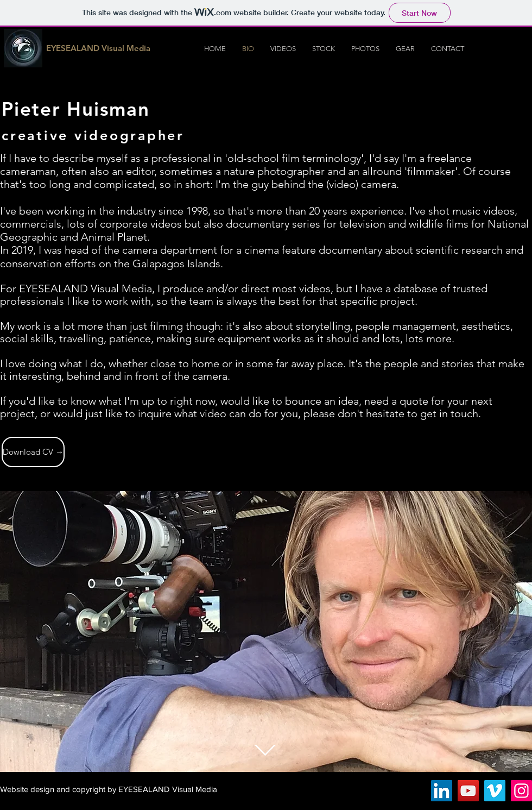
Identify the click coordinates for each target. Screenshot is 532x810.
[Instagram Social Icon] (521, 791)
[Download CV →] (33, 452)
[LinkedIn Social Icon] (442, 791)
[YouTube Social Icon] (468, 791)
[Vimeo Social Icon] (495, 791)
